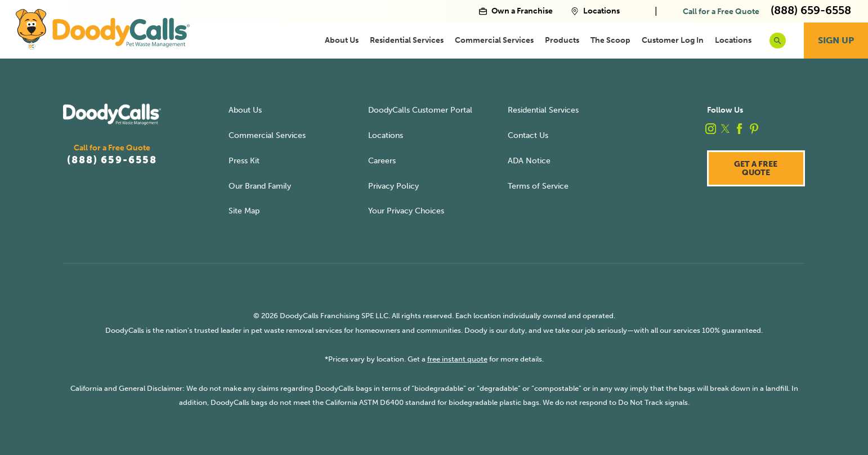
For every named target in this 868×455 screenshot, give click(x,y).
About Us (342, 40)
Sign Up (836, 40)
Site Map (244, 211)
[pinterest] (754, 129)
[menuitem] (342, 41)
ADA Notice (529, 160)
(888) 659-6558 (112, 160)
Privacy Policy (393, 186)
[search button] (778, 41)
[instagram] (711, 129)
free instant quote (457, 359)
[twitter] (725, 129)
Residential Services (407, 40)
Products (562, 40)
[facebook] (739, 129)
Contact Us (528, 135)
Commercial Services (494, 40)
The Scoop (610, 40)
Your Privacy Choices (406, 211)
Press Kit (244, 160)
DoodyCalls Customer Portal (420, 110)
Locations (595, 11)
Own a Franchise (516, 11)
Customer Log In (673, 40)
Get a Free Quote (756, 168)
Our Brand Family (260, 186)
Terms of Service (538, 186)
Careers (382, 160)
